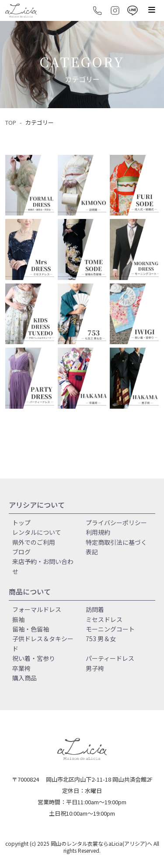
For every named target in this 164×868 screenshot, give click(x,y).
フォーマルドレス (37, 609)
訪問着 (95, 609)
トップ (21, 523)
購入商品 (24, 678)
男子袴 (95, 668)
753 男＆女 (101, 639)
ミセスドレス (104, 619)
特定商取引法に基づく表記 (116, 547)
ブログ (21, 552)
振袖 (18, 619)
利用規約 (98, 532)
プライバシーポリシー (116, 523)
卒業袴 (21, 668)
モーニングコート (110, 629)
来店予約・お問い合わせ (43, 566)
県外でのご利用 (34, 542)
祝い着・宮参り (34, 658)
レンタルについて (37, 532)
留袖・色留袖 (31, 629)
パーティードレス (110, 658)
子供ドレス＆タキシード (43, 643)
